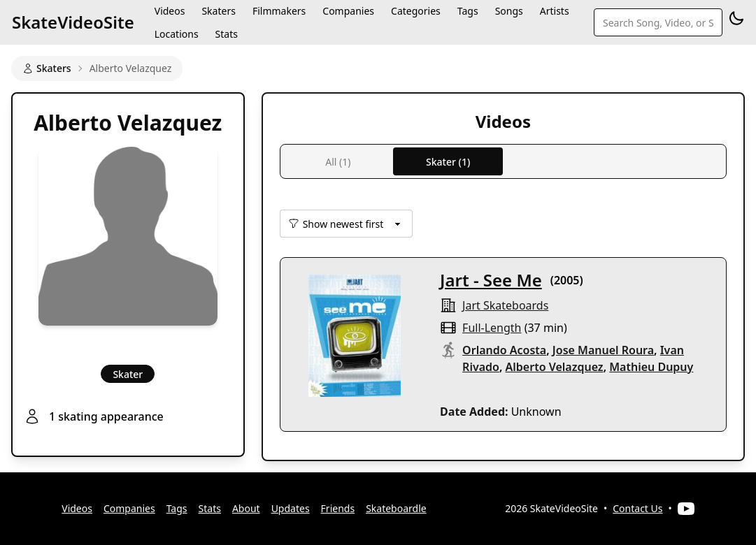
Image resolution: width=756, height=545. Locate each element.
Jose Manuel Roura (603, 350)
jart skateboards (505, 305)
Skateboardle (396, 508)
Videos (77, 508)
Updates (291, 508)
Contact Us (637, 508)
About (246, 508)
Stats (227, 34)
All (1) (338, 162)
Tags (177, 508)
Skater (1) (448, 162)
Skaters (47, 68)
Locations (177, 34)
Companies (129, 508)
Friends (338, 508)
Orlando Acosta (504, 350)
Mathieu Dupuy (651, 367)
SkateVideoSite (73, 22)
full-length (492, 328)
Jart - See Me (491, 280)
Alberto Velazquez (555, 367)
